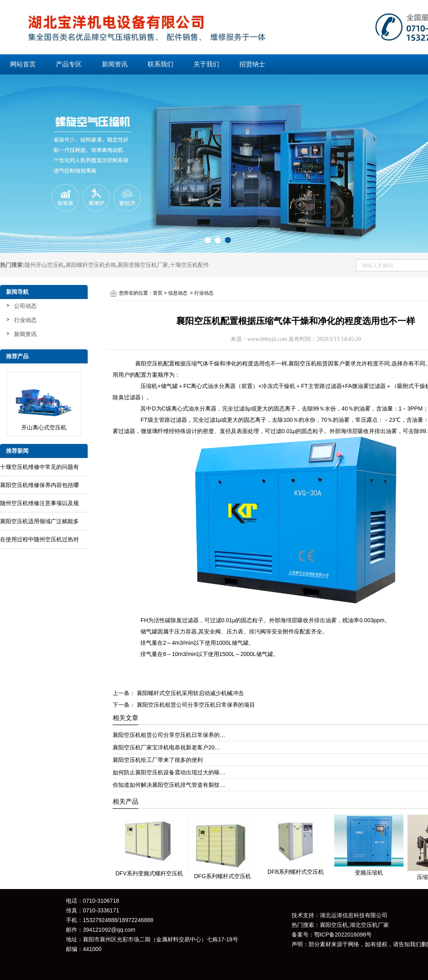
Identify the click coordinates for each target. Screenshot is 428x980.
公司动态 (25, 306)
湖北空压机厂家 (369, 925)
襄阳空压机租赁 (308, 363)
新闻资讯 (115, 64)
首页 (158, 293)
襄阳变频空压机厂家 (143, 265)
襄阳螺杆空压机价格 (91, 265)
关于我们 (206, 64)
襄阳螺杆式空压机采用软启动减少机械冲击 (189, 693)
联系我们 (160, 64)
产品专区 (69, 64)
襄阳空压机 (149, 363)
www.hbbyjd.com (267, 339)
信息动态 (178, 293)
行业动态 (25, 320)
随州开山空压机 (44, 265)
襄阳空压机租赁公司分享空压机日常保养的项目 (195, 705)
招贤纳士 (252, 64)
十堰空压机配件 (189, 265)
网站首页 (23, 64)
